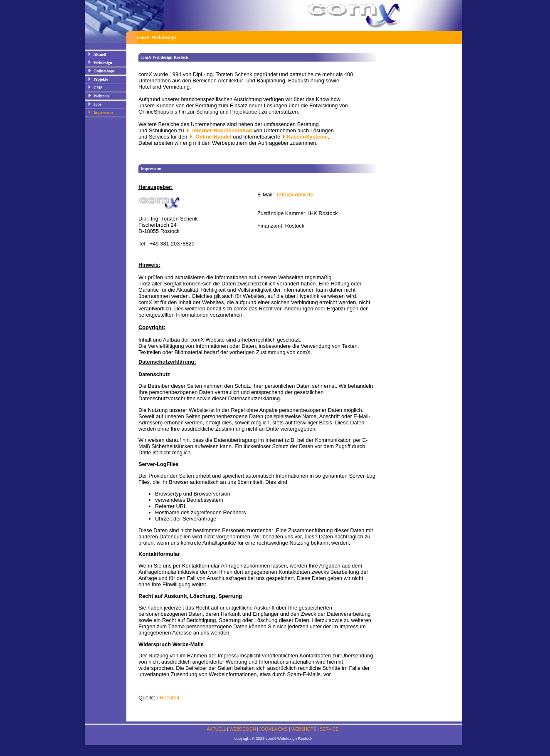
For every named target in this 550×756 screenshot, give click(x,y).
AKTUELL (217, 729)
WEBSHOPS (304, 729)
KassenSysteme (307, 137)
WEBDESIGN (243, 729)
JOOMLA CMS (274, 729)
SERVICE (329, 729)
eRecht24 (168, 698)
